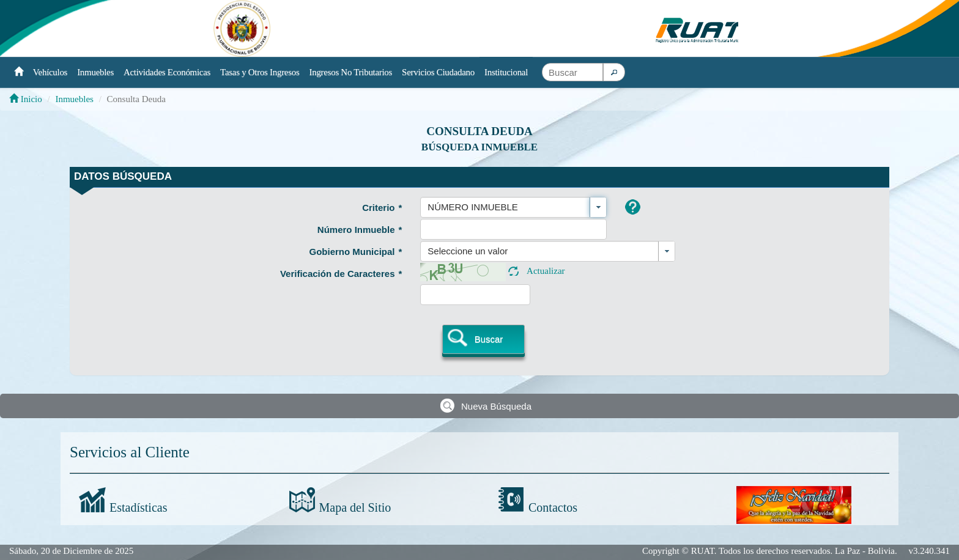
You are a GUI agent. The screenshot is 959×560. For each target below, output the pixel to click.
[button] (614, 72)
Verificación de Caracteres (341, 274)
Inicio (26, 99)
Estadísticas (138, 507)
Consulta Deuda (480, 131)
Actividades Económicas (167, 72)
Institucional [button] (506, 72)
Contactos (553, 507)
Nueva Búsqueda (496, 406)
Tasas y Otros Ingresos (260, 72)
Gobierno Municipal (355, 252)
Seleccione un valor (468, 251)
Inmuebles (95, 72)
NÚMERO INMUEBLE (473, 207)
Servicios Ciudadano (438, 72)
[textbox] (572, 72)
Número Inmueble (360, 230)
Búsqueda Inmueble (480, 147)
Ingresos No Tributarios (351, 72)
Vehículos (50, 72)
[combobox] (513, 207)
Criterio (382, 208)
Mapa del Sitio (355, 507)
